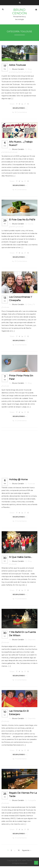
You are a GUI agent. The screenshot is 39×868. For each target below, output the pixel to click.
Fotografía (31, 802)
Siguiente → (27, 852)
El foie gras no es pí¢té (21, 221)
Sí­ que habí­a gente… (19, 559)
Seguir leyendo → (19, 110)
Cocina (29, 225)
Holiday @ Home (17, 481)
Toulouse (27, 74)
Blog (29, 71)
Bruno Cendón (19, 13)
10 (19, 852)
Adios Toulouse (16, 67)
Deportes (31, 641)
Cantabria (12, 74)
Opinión (20, 74)
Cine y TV (30, 306)
